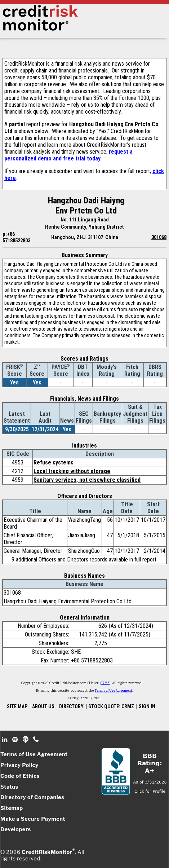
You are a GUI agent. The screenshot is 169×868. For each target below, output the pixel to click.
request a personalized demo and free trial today (68, 155)
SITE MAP (17, 706)
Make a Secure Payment (33, 819)
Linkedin (5, 740)
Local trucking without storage (72, 471)
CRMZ (105, 683)
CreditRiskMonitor (47, 852)
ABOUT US (43, 706)
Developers (16, 829)
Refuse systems (54, 462)
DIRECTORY (71, 706)
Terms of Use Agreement (114, 691)
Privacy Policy (19, 765)
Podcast (26, 740)
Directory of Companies (32, 797)
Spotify (16, 740)
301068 (159, 237)
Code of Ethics (20, 776)
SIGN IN (147, 706)
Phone (36, 740)
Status (9, 787)
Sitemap (12, 808)
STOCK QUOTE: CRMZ (111, 706)
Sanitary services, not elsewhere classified (87, 480)
